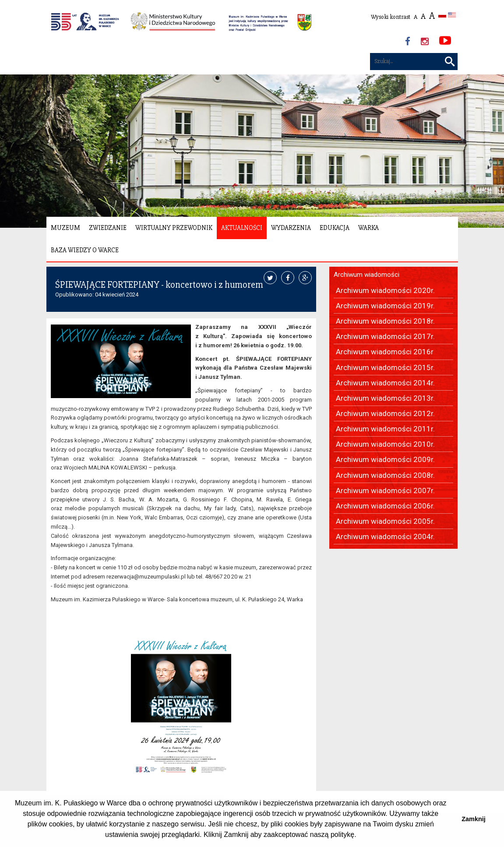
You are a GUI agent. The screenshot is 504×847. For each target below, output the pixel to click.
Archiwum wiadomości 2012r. (385, 413)
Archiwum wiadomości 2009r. (385, 459)
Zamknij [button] (473, 819)
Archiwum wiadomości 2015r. (385, 367)
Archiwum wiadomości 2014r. (385, 383)
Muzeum (65, 228)
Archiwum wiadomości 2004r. (385, 536)
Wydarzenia (291, 228)
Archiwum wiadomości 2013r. (385, 398)
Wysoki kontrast (391, 17)
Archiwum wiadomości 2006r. (385, 506)
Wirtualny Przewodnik (174, 228)
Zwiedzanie (108, 228)
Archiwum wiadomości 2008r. (385, 475)
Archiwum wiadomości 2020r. (385, 290)
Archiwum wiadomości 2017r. (385, 336)
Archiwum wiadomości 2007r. (385, 491)
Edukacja (335, 228)
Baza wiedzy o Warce (85, 250)
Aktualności (242, 228)
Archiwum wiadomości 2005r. (385, 521)
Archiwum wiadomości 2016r (385, 352)
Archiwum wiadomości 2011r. (385, 429)
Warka (368, 228)
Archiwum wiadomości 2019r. (385, 306)
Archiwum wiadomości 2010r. (385, 444)
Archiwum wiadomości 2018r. (385, 321)
